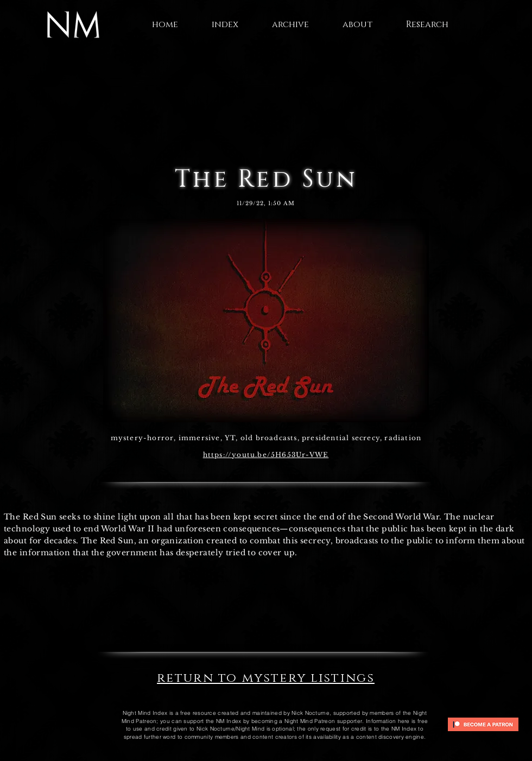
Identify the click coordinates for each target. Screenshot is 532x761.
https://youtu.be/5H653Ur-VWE (266, 455)
